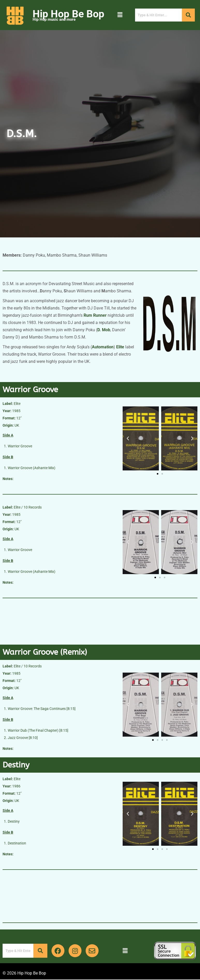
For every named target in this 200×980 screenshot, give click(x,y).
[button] (120, 15)
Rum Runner (95, 315)
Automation (103, 347)
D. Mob (104, 330)
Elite (120, 347)
